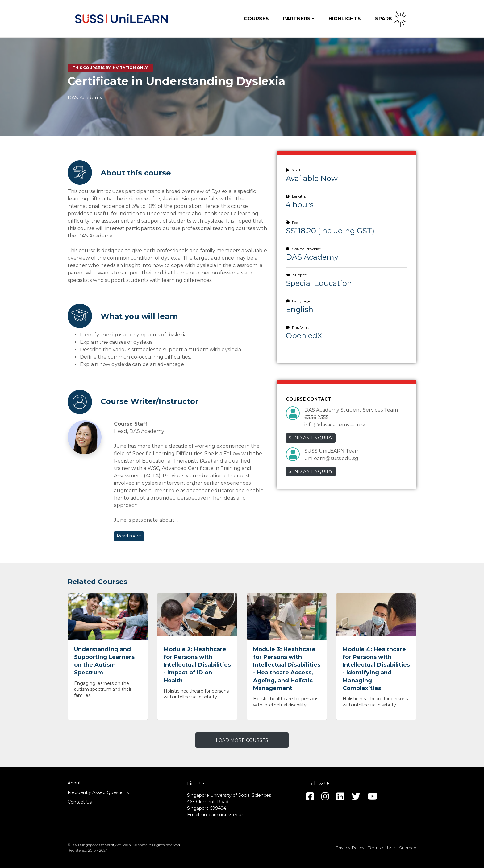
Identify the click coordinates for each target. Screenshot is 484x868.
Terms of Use (382, 848)
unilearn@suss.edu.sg (224, 815)
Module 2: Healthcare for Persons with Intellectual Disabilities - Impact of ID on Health (197, 665)
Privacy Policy (350, 848)
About (74, 783)
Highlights (345, 19)
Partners (297, 19)
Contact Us (80, 802)
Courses (256, 19)
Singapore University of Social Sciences (114, 845)
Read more (129, 536)
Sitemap (408, 848)
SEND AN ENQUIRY (311, 438)
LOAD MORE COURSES (242, 740)
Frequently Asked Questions (98, 792)
